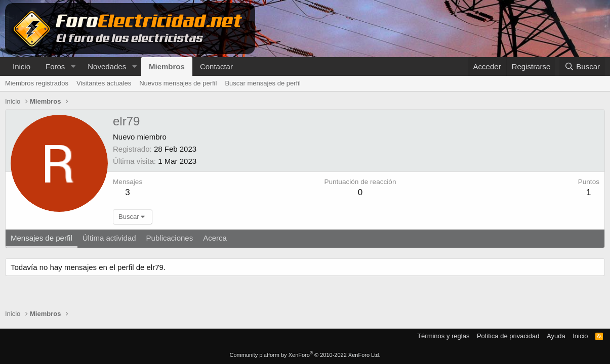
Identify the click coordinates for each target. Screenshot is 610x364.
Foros (55, 66)
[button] (73, 66)
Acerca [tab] (215, 238)
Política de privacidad (508, 336)
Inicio (22, 66)
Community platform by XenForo (305, 355)
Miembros (167, 66)
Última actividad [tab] (109, 238)
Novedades (107, 66)
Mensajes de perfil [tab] (42, 238)
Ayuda (556, 336)
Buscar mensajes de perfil (263, 83)
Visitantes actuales (104, 83)
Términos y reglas (443, 336)
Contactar (216, 66)
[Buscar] (582, 66)
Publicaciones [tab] (170, 238)
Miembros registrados (37, 83)
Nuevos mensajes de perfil (178, 83)
